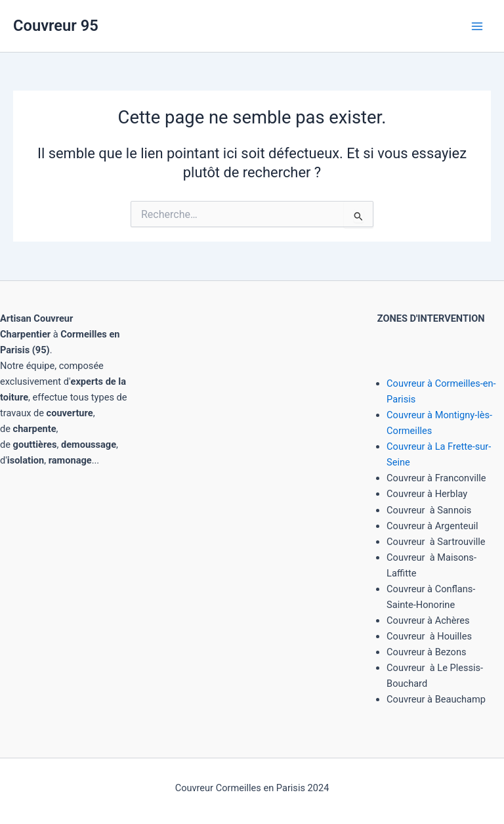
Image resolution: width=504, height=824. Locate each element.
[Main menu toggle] (477, 26)
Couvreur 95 (56, 26)
